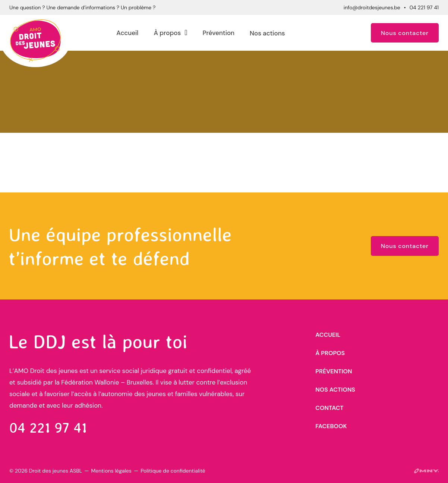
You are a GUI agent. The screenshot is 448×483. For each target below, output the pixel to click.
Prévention (218, 33)
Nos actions (267, 33)
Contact (329, 408)
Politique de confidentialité (173, 471)
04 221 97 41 (424, 7)
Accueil (127, 33)
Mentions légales (111, 471)
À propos (167, 33)
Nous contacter (405, 33)
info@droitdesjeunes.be (372, 7)
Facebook (331, 426)
